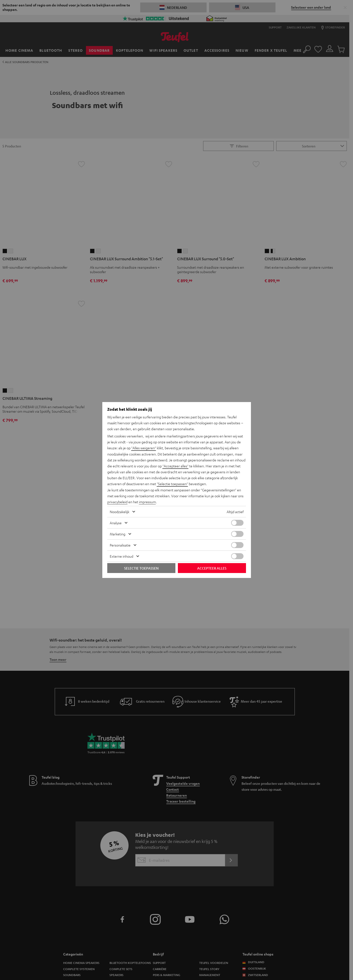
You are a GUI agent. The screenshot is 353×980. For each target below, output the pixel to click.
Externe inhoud (122, 556)
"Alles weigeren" (144, 448)
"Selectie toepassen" (172, 484)
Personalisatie (120, 545)
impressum (147, 502)
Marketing (118, 534)
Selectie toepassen (141, 568)
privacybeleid (117, 502)
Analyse (116, 523)
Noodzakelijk (120, 511)
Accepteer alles (212, 568)
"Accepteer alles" (176, 466)
